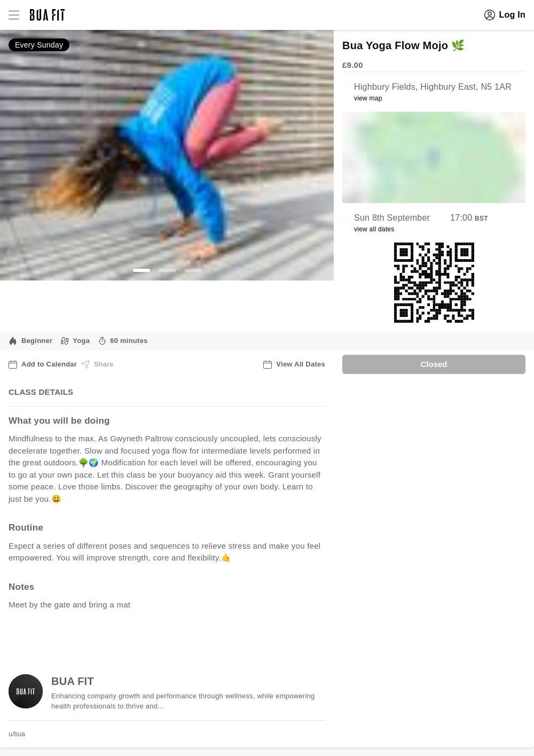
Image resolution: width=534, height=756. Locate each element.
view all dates (374, 229)
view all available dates (225, 638)
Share (97, 364)
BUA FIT (73, 681)
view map (368, 98)
